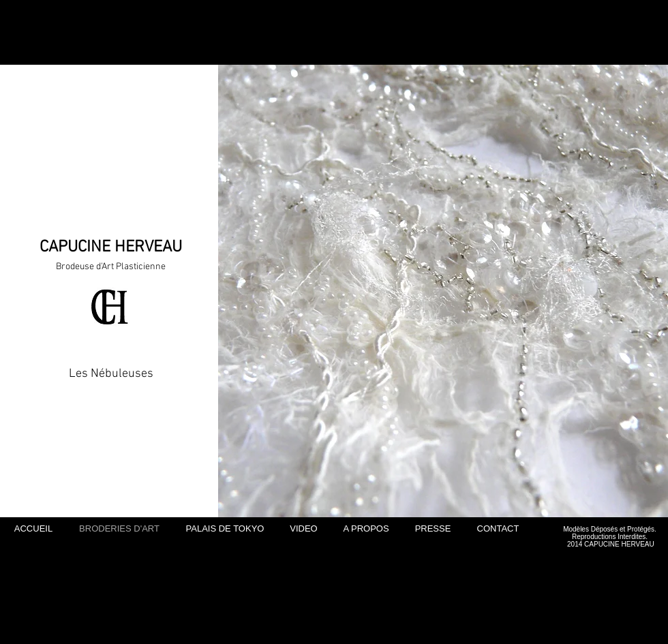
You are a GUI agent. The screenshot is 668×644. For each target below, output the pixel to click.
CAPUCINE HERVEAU (111, 247)
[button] (443, 291)
